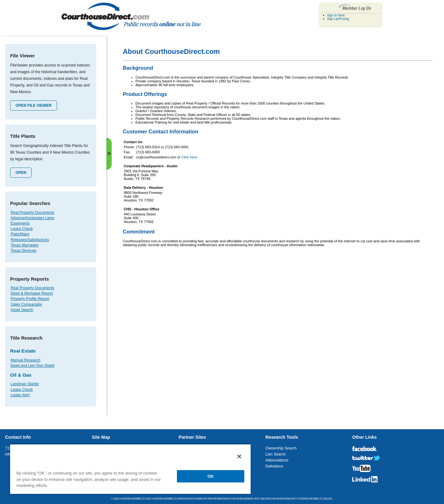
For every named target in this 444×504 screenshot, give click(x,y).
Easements (20, 223)
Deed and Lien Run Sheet (33, 366)
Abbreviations (277, 460)
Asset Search (22, 310)
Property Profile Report (30, 299)
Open (21, 173)
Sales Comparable (26, 304)
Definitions (274, 466)
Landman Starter (25, 384)
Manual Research (26, 360)
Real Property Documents (32, 213)
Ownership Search (281, 448)
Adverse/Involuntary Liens (33, 218)
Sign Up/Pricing (338, 19)
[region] (130, 469)
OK (211, 476)
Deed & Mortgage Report (32, 293)
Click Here (189, 157)
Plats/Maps (20, 234)
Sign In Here (336, 15)
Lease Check (22, 229)
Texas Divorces (24, 251)
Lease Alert (20, 395)
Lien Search (276, 454)
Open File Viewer (34, 105)
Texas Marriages (25, 245)
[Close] (239, 456)
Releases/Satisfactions (30, 240)
